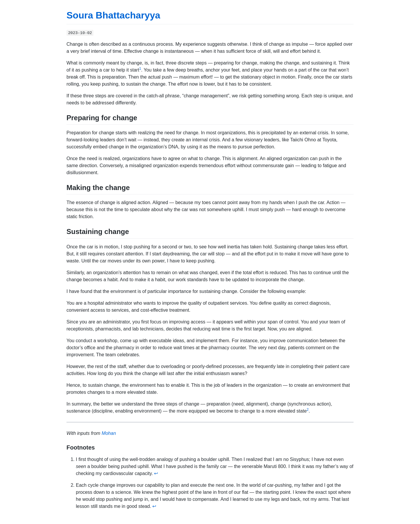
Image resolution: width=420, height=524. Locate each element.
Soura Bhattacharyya (113, 15)
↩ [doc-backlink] (156, 473)
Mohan (109, 433)
